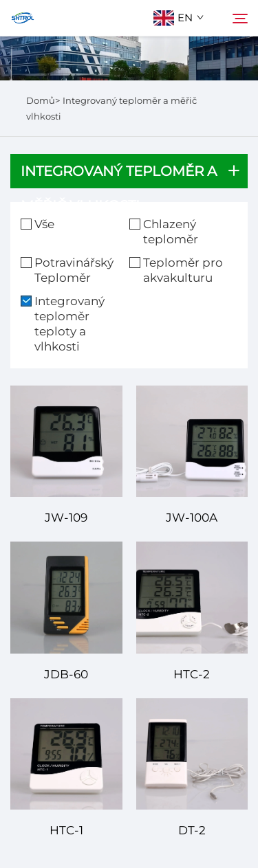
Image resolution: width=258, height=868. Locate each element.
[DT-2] (192, 754)
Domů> (43, 100)
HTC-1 (66, 830)
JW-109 (66, 518)
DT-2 (192, 830)
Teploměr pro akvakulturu (183, 270)
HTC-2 (192, 674)
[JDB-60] (66, 598)
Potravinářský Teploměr (74, 270)
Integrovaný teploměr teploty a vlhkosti (69, 324)
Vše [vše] (44, 224)
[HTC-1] (66, 754)
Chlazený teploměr (171, 232)
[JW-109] (66, 442)
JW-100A (192, 518)
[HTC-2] (192, 598)
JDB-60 (66, 674)
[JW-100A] (192, 442)
